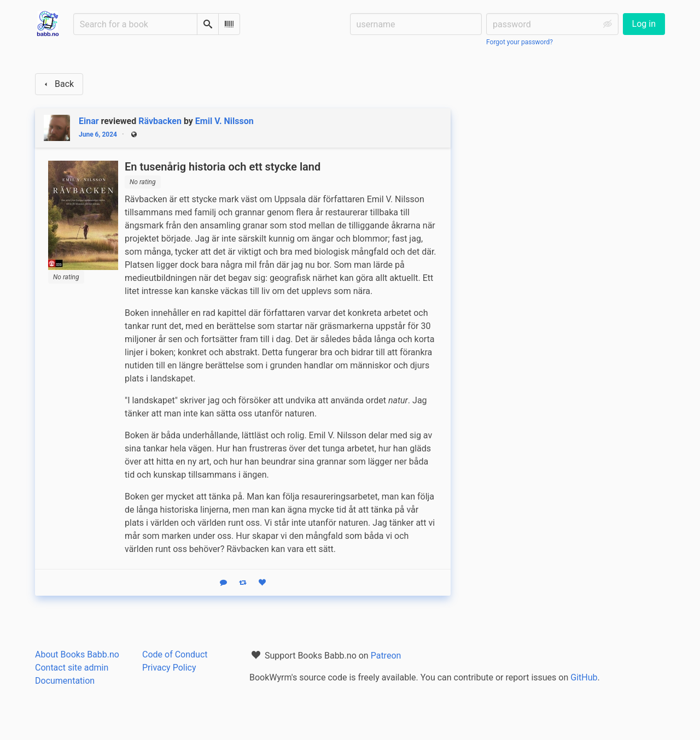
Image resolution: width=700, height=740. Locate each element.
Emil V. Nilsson (224, 121)
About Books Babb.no (77, 654)
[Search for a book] (135, 24)
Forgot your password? (520, 42)
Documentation (65, 681)
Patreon (386, 656)
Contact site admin (72, 668)
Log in (644, 24)
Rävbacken (160, 121)
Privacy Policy (169, 668)
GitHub (584, 677)
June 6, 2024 (98, 134)
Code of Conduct (175, 654)
